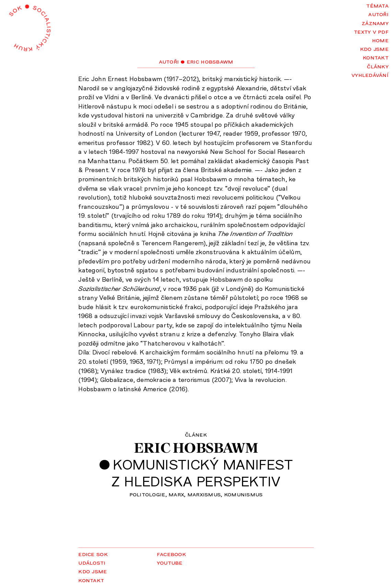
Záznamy (375, 23)
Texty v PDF (371, 31)
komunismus (244, 494)
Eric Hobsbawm (196, 448)
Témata (377, 5)
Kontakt (376, 57)
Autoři (378, 14)
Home (380, 40)
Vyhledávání (370, 75)
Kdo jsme (374, 48)
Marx (176, 494)
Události (92, 562)
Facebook (171, 554)
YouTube (170, 562)
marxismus (204, 494)
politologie (147, 494)
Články (378, 66)
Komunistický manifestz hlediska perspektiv (202, 472)
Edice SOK (93, 554)
